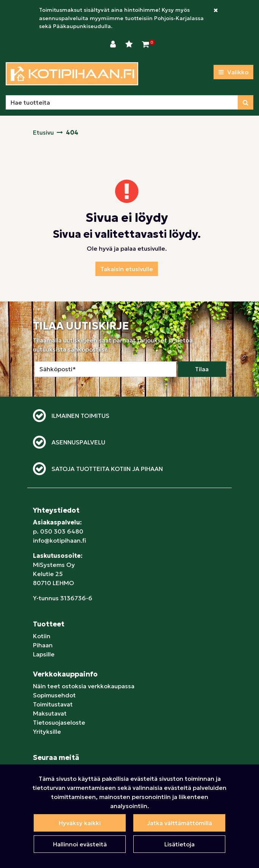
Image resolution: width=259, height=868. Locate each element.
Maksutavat (50, 713)
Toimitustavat (53, 704)
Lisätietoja (179, 844)
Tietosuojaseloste (59, 722)
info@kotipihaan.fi (59, 540)
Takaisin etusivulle (127, 269)
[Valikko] (233, 72)
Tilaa (202, 369)
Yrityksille (47, 731)
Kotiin (42, 636)
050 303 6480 (62, 531)
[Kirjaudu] (114, 44)
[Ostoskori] (146, 44)
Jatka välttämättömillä (179, 823)
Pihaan (43, 645)
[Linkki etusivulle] (72, 74)
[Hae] (122, 102)
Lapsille (44, 654)
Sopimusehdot (54, 695)
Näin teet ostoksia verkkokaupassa (84, 686)
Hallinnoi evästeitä (80, 844)
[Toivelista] (130, 44)
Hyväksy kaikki (80, 823)
